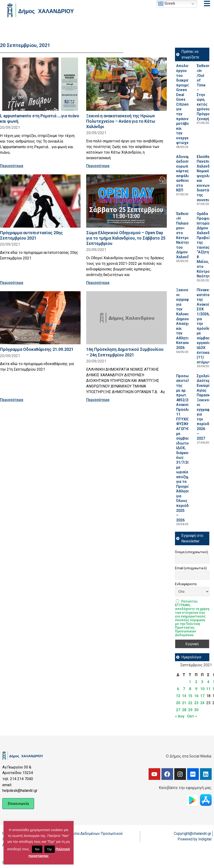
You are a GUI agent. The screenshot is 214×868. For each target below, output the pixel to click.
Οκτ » (192, 716)
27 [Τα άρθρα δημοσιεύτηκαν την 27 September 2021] (178, 710)
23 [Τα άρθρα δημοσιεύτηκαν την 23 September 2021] (196, 703)
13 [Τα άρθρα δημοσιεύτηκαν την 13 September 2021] (178, 696)
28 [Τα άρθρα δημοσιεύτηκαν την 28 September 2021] (184, 710)
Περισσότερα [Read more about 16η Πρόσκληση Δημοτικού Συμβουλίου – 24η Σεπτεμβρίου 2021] (98, 400)
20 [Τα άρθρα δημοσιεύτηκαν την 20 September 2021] (178, 703)
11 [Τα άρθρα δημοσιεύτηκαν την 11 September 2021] (208, 689)
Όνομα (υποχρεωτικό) (192, 552)
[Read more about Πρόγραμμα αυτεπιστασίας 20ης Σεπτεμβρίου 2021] (40, 201)
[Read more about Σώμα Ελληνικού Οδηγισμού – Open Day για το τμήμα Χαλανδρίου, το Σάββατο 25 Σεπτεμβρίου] (127, 201)
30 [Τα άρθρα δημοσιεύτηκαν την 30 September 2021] (196, 710)
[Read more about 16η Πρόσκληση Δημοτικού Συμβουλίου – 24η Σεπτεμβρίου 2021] (127, 318)
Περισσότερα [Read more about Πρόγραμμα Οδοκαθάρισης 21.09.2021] (12, 400)
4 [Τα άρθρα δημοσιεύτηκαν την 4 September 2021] (208, 682)
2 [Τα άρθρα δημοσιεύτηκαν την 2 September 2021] (196, 682)
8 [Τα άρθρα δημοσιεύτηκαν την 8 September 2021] (190, 689)
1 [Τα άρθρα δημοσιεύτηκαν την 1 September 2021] (190, 682)
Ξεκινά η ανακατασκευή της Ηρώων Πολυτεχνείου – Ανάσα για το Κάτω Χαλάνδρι (121, 121)
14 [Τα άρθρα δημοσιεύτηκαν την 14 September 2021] (184, 696)
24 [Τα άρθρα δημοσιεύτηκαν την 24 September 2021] (202, 703)
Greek (167, 4)
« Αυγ (180, 716)
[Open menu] (207, 4)
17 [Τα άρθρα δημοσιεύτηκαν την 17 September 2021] (202, 696)
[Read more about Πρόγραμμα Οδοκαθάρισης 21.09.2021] (40, 318)
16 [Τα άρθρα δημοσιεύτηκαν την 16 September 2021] (196, 696)
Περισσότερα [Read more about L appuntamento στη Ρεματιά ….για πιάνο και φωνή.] (12, 166)
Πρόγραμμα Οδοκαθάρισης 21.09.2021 (37, 349)
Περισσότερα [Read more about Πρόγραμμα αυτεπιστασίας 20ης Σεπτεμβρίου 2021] (12, 283)
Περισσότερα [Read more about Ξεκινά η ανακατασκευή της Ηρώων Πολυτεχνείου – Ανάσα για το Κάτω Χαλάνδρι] (98, 166)
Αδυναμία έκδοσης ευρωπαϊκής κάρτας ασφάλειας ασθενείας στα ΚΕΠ (187, 174)
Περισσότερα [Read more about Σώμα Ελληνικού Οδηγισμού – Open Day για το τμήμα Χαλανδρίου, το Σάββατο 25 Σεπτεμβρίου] (98, 283)
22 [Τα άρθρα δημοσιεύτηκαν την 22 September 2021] (190, 703)
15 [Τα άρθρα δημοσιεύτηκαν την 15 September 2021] (190, 696)
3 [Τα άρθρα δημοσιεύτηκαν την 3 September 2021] (202, 682)
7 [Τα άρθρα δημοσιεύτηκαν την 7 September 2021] (184, 689)
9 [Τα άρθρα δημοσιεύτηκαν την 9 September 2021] (196, 689)
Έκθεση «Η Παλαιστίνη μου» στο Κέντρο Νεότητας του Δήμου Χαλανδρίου (187, 235)
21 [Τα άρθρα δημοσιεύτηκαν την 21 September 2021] (184, 703)
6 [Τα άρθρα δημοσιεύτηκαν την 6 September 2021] (178, 689)
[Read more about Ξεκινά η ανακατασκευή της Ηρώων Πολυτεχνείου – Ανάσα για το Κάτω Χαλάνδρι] (127, 84)
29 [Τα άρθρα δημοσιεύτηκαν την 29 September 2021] (190, 710)
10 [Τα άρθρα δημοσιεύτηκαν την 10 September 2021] (202, 689)
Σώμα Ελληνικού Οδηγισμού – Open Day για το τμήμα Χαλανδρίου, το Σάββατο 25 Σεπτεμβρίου (126, 238)
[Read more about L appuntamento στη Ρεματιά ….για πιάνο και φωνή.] (40, 84)
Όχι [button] (50, 849)
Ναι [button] (37, 849)
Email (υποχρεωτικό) (191, 568)
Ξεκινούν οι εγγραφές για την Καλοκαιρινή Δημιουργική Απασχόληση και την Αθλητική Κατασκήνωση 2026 (189, 319)
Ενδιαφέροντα (186, 584)
